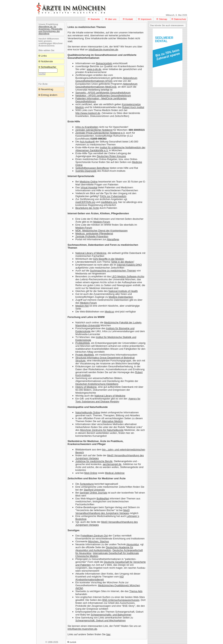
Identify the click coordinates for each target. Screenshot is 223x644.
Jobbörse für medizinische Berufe (94, 461)
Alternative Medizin (112, 421)
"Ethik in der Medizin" (123, 262)
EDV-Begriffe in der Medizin (109, 259)
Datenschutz (180, 19)
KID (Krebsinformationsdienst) (99, 578)
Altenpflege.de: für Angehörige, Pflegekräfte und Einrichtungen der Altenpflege (50, 30)
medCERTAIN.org (85, 202)
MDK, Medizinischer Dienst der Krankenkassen (101, 231)
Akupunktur (133, 544)
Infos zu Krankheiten (87, 127)
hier (108, 634)
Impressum (146, 19)
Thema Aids (136, 591)
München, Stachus (98, 541)
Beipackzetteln (104, 63)
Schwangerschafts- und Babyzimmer (111, 615)
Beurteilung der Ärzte (87, 208)
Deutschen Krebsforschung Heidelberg (97, 384)
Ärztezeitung (87, 484)
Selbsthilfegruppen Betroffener (92, 168)
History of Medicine (86, 387)
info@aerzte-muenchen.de (103, 49)
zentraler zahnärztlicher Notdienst (94, 130)
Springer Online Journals (93, 493)
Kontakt (129, 19)
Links (44, 56)
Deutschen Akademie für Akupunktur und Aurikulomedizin (104, 549)
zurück (73, 642)
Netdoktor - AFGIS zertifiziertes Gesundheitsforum (103, 96)
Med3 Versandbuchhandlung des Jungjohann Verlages (102, 512)
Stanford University (94, 490)
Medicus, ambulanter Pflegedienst (94, 233)
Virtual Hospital (89, 187)
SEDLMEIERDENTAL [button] (164, 39)
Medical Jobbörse (115, 473)
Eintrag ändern (49, 95)
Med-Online (91, 473)
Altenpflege (113, 239)
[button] (167, 56)
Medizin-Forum (102, 222)
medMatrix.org (109, 202)
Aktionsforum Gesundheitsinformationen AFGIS (106, 79)
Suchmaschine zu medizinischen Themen (113, 271)
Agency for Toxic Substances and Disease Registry (108, 400)
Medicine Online (89, 182)
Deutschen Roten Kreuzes (111, 156)
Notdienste (47, 61)
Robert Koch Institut (133, 107)
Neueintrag (47, 89)
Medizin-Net (82, 306)
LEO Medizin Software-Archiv (128, 276)
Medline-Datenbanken (121, 297)
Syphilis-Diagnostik (86, 171)
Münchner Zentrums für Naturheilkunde (102, 430)
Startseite (95, 19)
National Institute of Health (123, 291)
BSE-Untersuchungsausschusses (121, 600)
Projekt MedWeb (85, 355)
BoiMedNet (103, 499)
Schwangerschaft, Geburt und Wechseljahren (100, 620)
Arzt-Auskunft (87, 142)
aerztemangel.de (112, 464)
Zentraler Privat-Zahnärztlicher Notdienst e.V (100, 133)
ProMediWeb (83, 343)
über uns (112, 19)
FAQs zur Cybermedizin (113, 196)
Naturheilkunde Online (88, 412)
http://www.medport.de (88, 113)
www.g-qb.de (94, 69)
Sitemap (163, 19)
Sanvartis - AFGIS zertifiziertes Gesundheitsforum (103, 93)
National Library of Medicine (91, 253)
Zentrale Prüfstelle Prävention (92, 236)
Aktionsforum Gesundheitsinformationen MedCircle (106, 85)
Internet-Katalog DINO (129, 265)
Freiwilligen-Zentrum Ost (94, 536)
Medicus (110, 312)
